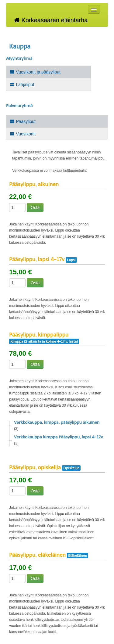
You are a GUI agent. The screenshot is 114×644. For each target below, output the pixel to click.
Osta (35, 207)
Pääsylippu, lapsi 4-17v (37, 259)
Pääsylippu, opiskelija (35, 467)
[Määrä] (17, 207)
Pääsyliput (22, 121)
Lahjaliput (22, 85)
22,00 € (21, 197)
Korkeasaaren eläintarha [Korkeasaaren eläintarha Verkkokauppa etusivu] (51, 20)
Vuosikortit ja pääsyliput (35, 72)
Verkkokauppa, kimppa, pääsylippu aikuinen (57, 422)
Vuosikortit (22, 134)
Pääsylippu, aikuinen (34, 184)
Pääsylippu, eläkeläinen (37, 555)
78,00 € (21, 354)
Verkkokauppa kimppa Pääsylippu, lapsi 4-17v (59, 437)
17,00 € (21, 480)
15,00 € (21, 272)
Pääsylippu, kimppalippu (39, 335)
